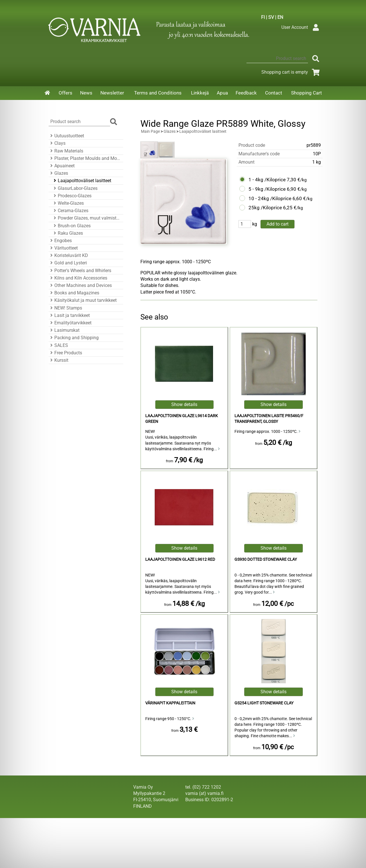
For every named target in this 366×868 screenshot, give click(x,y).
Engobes (60, 241)
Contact (274, 93)
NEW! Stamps (65, 308)
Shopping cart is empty (292, 72)
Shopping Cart (307, 93)
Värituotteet (63, 248)
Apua (222, 93)
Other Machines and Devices (80, 285)
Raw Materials (66, 151)
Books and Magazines (74, 293)
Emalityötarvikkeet (70, 323)
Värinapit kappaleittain (170, 703)
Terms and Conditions (158, 93)
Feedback (246, 93)
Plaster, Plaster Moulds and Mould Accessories (85, 158)
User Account (302, 27)
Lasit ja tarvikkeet (69, 315)
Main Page (150, 131)
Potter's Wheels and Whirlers (80, 271)
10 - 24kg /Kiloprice (270, 198)
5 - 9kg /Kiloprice (267, 189)
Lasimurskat (64, 330)
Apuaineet (62, 166)
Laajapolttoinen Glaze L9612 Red (180, 559)
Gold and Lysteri (68, 263)
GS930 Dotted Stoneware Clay (266, 559)
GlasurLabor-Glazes (75, 188)
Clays (57, 143)
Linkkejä (200, 93)
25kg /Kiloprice (265, 208)
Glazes (58, 173)
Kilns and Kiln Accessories (78, 278)
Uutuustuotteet (66, 136)
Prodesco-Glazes (72, 196)
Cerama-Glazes (70, 211)
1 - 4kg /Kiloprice (267, 180)
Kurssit (58, 360)
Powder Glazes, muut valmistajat (87, 218)
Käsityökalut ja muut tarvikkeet (83, 300)
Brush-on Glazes (71, 226)
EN (280, 17)
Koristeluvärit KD (68, 255)
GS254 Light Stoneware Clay (264, 703)
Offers (65, 93)
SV (271, 17)
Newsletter (112, 93)
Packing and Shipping (74, 338)
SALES (58, 345)
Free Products (65, 353)
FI (263, 17)
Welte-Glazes (68, 203)
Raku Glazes (67, 233)
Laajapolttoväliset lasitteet (82, 181)
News (86, 93)
